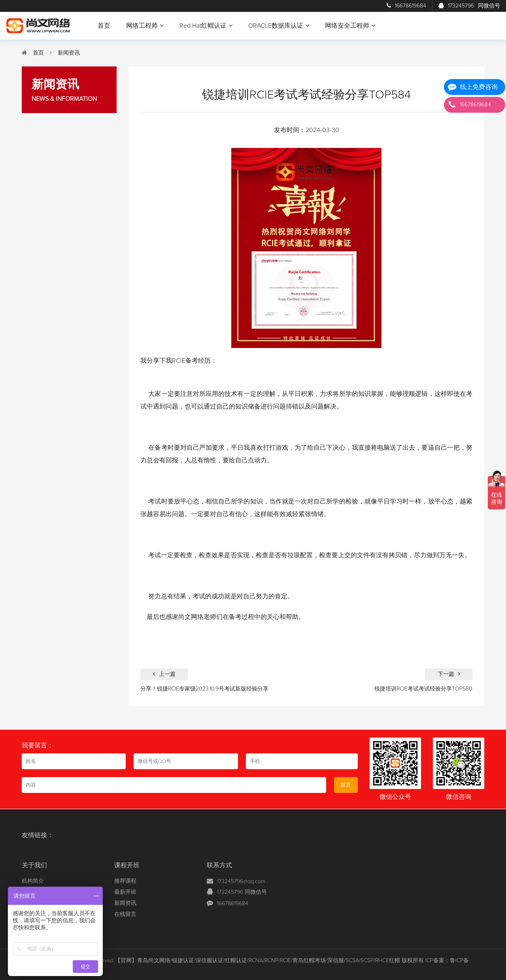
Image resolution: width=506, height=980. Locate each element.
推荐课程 (125, 881)
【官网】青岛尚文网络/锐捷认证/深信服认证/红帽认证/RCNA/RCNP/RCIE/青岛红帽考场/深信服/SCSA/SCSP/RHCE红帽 (258, 961)
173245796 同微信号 (242, 892)
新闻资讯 (69, 53)
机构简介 (33, 881)
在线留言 (125, 914)
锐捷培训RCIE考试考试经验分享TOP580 (423, 689)
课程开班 (127, 865)
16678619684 (406, 6)
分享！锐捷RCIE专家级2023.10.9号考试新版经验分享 (204, 689)
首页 (104, 26)
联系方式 (219, 865)
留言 (346, 785)
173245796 (469, 6)
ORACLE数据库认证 (279, 26)
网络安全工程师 (350, 26)
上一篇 (164, 674)
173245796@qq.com (241, 882)
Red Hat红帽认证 (206, 26)
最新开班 (125, 892)
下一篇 (449, 674)
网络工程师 (145, 26)
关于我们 (34, 865)
